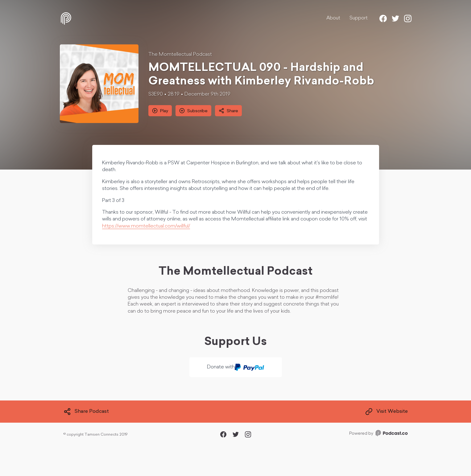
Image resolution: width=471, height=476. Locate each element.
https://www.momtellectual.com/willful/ (146, 226)
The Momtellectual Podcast (180, 55)
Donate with (235, 367)
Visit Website (386, 412)
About (333, 18)
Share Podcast (86, 412)
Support (359, 18)
